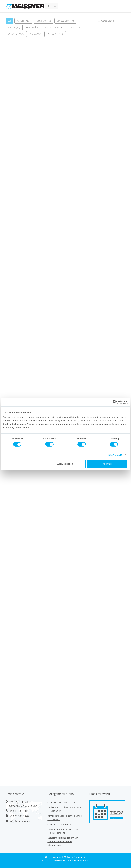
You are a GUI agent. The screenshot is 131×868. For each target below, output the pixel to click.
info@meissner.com (21, 821)
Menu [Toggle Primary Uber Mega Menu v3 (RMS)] (52, 6)
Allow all (107, 464)
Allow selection (65, 464)
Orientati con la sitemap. (59, 824)
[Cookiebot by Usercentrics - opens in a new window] (115, 402)
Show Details (115, 455)
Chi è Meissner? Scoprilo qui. (61, 802)
